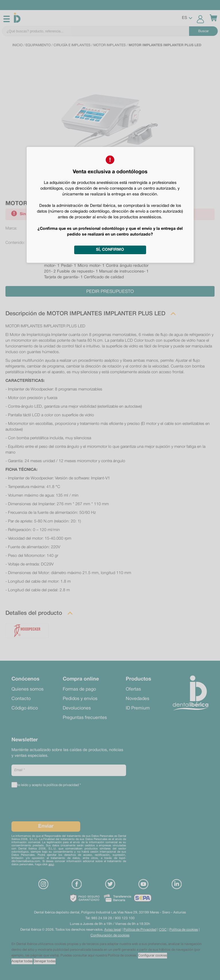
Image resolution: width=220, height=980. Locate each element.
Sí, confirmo (110, 250)
